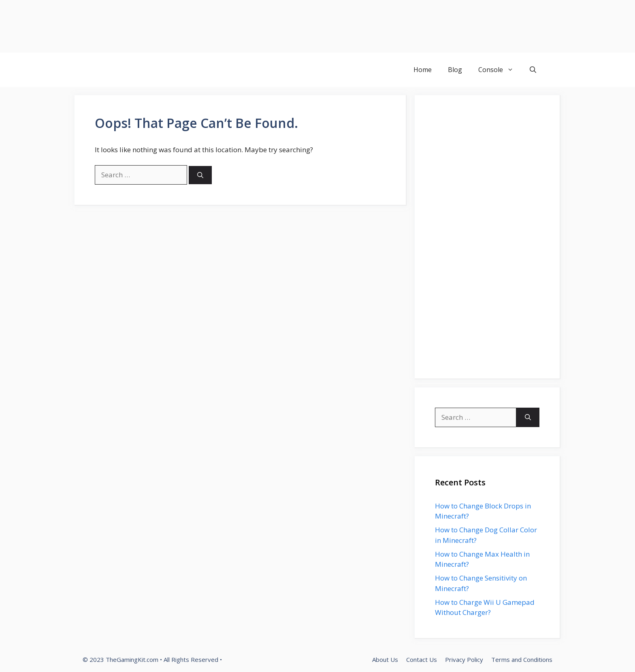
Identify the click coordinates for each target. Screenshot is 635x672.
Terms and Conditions (522, 659)
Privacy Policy (464, 659)
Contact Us (422, 659)
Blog (455, 70)
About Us (385, 659)
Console (500, 70)
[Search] (200, 175)
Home (423, 70)
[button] (533, 70)
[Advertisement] (243, 26)
